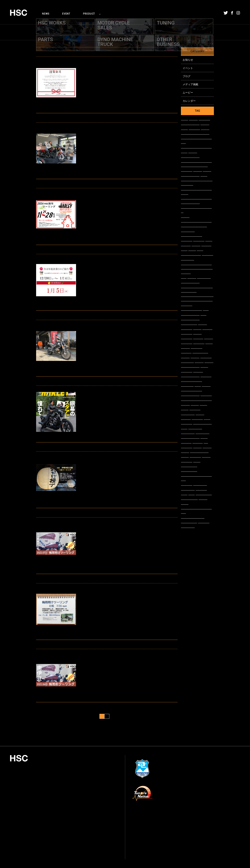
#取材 (184, 152)
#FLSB (184, 120)
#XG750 (203, 324)
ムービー (188, 93)
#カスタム (201, 490)
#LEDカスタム (200, 353)
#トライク (187, 171)
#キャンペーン (204, 495)
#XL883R (207, 329)
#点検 (192, 495)
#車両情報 (197, 419)
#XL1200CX (187, 362)
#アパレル (187, 241)
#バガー (192, 278)
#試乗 (200, 250)
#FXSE (209, 241)
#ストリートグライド (193, 518)
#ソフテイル (188, 414)
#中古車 (193, 120)
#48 (206, 443)
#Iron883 (186, 443)
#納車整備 (194, 129)
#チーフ (185, 405)
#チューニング (189, 471)
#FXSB (204, 438)
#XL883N (198, 443)
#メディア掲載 (189, 466)
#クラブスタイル (190, 367)
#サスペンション (190, 320)
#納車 (184, 429)
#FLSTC (197, 329)
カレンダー (189, 101)
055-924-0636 (24, 801)
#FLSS (204, 176)
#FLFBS (207, 171)
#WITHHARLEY (189, 499)
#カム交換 (208, 255)
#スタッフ (199, 241)
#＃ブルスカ (188, 231)
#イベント (204, 523)
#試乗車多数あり (190, 376)
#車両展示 (187, 334)
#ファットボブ (189, 523)
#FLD (203, 315)
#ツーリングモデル (191, 310)
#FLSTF (185, 452)
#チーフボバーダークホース (196, 400)
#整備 (207, 419)
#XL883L (186, 419)
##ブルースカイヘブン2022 (196, 222)
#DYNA (195, 405)
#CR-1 (184, 129)
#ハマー (185, 348)
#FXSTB (197, 448)
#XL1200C (204, 120)
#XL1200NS (187, 260)
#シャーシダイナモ (191, 391)
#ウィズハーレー (190, 176)
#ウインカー (188, 433)
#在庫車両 (206, 395)
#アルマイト (195, 429)
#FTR (206, 310)
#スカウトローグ (190, 124)
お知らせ (188, 60)
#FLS (184, 278)
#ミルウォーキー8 (191, 255)
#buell (197, 462)
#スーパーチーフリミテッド (196, 148)
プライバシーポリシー (20, 849)
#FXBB (185, 504)
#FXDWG (198, 338)
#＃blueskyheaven (191, 236)
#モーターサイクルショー (195, 134)
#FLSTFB (186, 246)
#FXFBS (185, 217)
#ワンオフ (187, 338)
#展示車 (209, 338)
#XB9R (185, 410)
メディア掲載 (190, 85)
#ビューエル (200, 485)
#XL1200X (187, 448)
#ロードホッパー (199, 452)
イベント (188, 68)
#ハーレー (187, 462)
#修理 (184, 495)
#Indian (207, 448)
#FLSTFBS (195, 410)
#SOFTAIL (206, 376)
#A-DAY (197, 334)
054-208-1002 (24, 833)
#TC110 (200, 414)
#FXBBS (193, 152)
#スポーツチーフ (190, 157)
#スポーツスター (202, 424)
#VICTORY (197, 348)
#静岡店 (199, 362)
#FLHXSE (206, 246)
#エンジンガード (190, 315)
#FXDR (192, 250)
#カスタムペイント (191, 381)
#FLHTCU (186, 353)
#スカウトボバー (190, 395)
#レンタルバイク (190, 283)
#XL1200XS (187, 386)
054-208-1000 (24, 829)
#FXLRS (205, 129)
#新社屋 (196, 246)
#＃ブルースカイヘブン (194, 227)
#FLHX (209, 343)
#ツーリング (188, 527)
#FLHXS (203, 499)
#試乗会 (209, 362)
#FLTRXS (198, 372)
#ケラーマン (203, 433)
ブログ (187, 76)
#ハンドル (187, 329)
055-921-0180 (24, 805)
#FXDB (204, 367)
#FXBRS (206, 386)
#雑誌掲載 (206, 358)
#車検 (198, 386)
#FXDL (203, 405)
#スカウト (195, 457)
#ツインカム (188, 490)
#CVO (184, 250)
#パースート (204, 278)
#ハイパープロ (189, 324)
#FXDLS (206, 457)
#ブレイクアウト (190, 438)
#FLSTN (185, 358)
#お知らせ (187, 343)
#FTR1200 (187, 485)
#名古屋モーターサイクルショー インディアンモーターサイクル (197, 269)
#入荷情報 (199, 343)
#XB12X (205, 124)
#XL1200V (187, 372)
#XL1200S (187, 424)
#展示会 (198, 171)
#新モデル (187, 305)
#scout (185, 457)
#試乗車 (195, 358)
